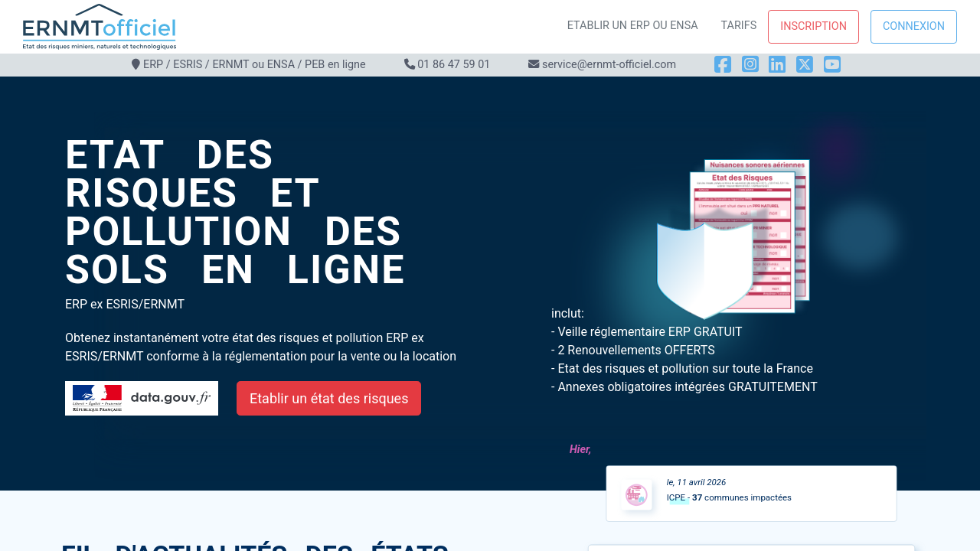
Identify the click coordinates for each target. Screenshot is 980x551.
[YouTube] (832, 65)
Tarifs (739, 26)
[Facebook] (723, 65)
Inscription (813, 26)
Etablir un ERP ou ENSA (633, 26)
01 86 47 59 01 (454, 65)
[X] (805, 65)
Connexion (914, 26)
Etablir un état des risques (329, 398)
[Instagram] (750, 65)
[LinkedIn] (777, 65)
